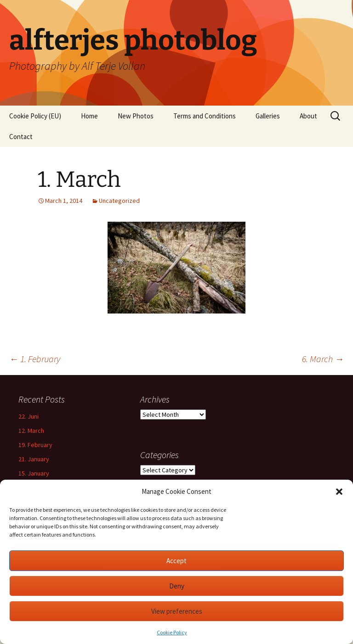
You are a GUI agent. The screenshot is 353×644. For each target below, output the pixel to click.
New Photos (136, 116)
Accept (176, 561)
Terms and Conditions (205, 116)
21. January (34, 459)
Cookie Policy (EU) (35, 116)
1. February (35, 359)
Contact (21, 137)
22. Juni (28, 416)
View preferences (177, 611)
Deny (177, 586)
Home (89, 116)
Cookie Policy (172, 632)
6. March (323, 359)
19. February (35, 445)
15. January (34, 473)
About (308, 116)
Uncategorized (119, 201)
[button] (339, 492)
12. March (31, 431)
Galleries (268, 116)
